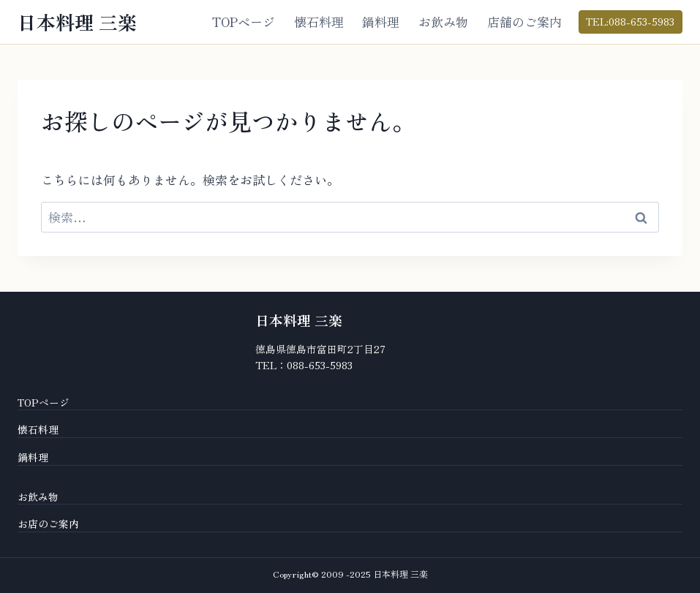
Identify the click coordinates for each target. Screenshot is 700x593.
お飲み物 (443, 22)
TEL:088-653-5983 (630, 21)
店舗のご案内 (524, 22)
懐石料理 (319, 22)
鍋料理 (381, 22)
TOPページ (244, 22)
